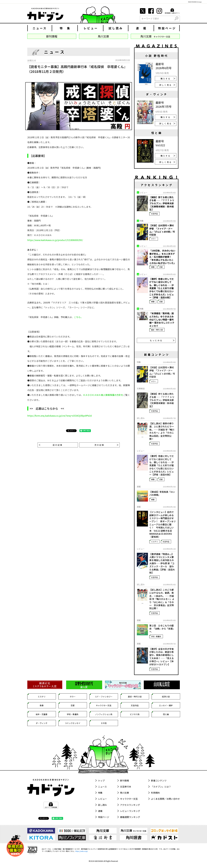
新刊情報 (125, 780)
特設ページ (167, 28)
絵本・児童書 (42, 714)
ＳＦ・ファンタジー (104, 697)
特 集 (65, 28)
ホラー (154, 239)
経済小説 (166, 697)
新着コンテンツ (159, 780)
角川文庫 (125, 793)
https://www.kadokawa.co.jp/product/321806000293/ (55, 240)
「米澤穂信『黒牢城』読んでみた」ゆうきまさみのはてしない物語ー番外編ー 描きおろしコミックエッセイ (162, 320)
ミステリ (154, 541)
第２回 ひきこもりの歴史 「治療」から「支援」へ (162, 629)
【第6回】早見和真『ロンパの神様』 (162, 493)
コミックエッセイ (73, 723)
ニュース (40, 28)
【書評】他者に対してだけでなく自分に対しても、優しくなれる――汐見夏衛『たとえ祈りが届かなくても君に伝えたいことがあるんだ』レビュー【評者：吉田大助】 (162, 288)
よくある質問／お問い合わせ (165, 799)
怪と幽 (166, 714)
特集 (100, 793)
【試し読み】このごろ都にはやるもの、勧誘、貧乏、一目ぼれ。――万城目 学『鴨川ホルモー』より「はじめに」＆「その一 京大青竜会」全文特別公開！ (162, 599)
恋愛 (161, 267)
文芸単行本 (126, 787)
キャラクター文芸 (104, 705)
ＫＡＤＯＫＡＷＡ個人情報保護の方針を (103, 395)
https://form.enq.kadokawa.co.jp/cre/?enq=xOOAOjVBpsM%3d (60, 416)
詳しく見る (167, 85)
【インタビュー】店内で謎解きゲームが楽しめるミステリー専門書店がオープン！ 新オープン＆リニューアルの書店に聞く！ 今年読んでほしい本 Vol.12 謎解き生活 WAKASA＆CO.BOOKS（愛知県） (162, 524)
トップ (101, 780)
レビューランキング (130, 811)
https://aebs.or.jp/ (82, 851)
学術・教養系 (156, 636)
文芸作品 (154, 214)
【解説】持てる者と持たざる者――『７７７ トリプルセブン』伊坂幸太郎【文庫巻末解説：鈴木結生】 (162, 203)
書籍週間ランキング (130, 817)
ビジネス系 (135, 714)
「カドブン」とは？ (161, 787)
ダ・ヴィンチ (42, 723)
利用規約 (155, 793)
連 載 (141, 28)
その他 (104, 723)
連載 (100, 811)
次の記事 (106, 445)
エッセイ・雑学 (166, 705)
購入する (168, 79)
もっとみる (162, 340)
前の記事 (51, 445)
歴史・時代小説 (157, 330)
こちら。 (78, 317)
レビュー (91, 28)
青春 (153, 267)
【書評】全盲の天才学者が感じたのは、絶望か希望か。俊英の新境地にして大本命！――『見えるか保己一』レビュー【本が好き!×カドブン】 (162, 657)
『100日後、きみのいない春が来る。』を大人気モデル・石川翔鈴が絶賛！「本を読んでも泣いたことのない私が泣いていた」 (162, 257)
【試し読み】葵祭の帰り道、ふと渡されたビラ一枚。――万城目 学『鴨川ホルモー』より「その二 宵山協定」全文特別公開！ (162, 431)
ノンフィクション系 (104, 714)
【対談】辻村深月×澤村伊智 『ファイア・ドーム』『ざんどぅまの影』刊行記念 (162, 230)
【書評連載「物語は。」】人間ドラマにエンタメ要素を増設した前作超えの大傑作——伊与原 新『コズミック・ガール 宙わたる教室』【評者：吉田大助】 (162, 563)
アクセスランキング (130, 805)
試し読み (116, 28)
